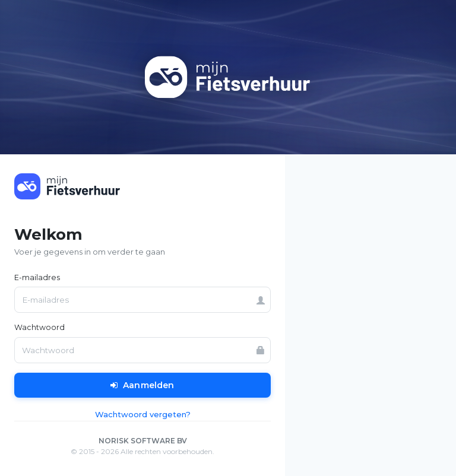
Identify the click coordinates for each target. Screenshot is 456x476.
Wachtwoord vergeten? (143, 414)
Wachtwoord (39, 327)
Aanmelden (142, 385)
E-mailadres (37, 277)
